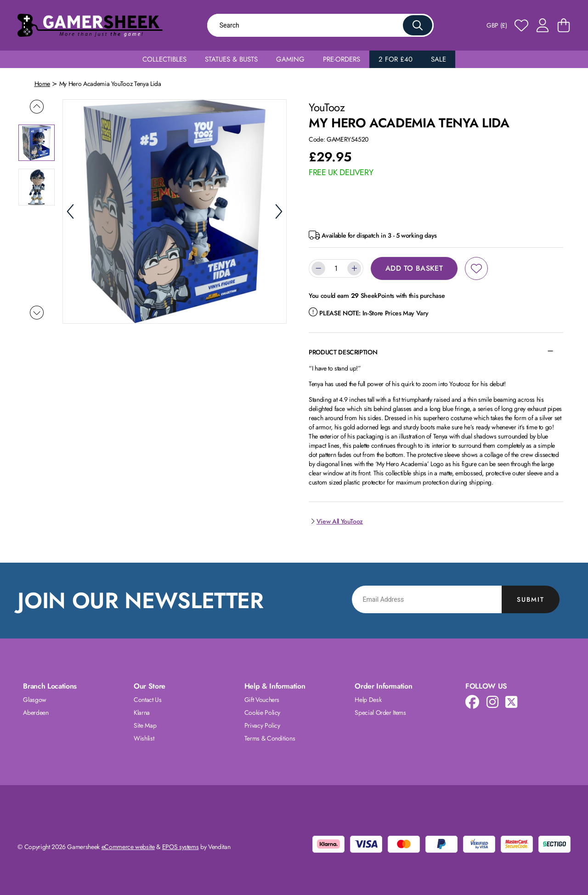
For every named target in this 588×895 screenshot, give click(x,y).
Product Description (343, 352)
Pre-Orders (342, 59)
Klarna (142, 713)
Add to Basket (414, 268)
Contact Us (148, 700)
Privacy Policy (262, 725)
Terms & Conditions (270, 738)
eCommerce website (128, 847)
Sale (438, 59)
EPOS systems (181, 847)
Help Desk (368, 700)
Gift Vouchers (262, 700)
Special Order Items (380, 713)
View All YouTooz (336, 521)
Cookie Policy (262, 713)
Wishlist (144, 738)
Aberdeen (36, 713)
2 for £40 (396, 59)
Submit (531, 599)
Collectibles (164, 59)
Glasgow (35, 700)
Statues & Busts (231, 59)
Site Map (145, 725)
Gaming (290, 59)
